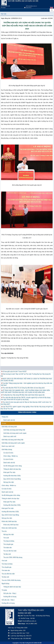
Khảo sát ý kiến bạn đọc (9, 521)
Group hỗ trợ (28, 8)
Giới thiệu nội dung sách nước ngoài (15, 433)
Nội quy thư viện (9, 482)
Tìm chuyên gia (8, 544)
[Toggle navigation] (52, 10)
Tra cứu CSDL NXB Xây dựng (13, 557)
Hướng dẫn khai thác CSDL (12, 476)
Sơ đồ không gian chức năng (13, 466)
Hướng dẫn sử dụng (10, 597)
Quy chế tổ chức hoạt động (12, 479)
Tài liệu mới (7, 554)
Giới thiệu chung (7, 449)
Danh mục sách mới (10, 436)
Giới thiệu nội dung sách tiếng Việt (14, 430)
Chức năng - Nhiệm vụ (11, 456)
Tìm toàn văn (8, 548)
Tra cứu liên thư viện (10, 551)
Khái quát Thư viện (9, 472)
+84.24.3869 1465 (5, 6)
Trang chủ (5, 417)
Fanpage (3, 8)
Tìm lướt (6, 538)
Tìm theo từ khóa (9, 541)
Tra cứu (4, 531)
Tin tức (4, 14)
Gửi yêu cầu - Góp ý (10, 593)
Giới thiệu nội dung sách (9, 427)
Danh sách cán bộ (9, 420)
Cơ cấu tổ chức (8, 453)
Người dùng (5, 584)
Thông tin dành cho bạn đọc (12, 469)
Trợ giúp (4, 590)
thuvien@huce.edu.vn (32, 6)
